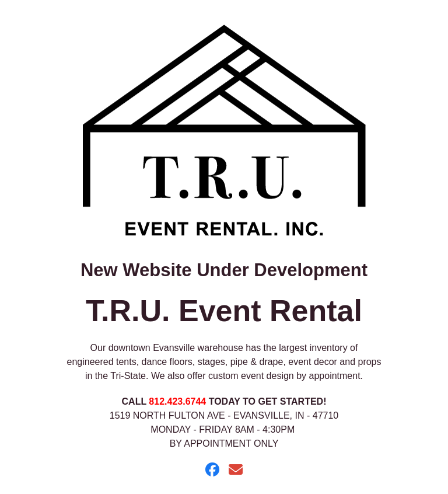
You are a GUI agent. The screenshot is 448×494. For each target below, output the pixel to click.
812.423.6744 (177, 401)
